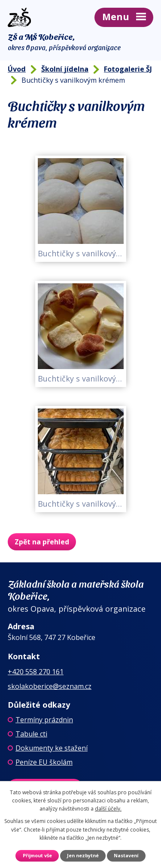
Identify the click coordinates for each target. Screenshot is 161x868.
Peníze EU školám (44, 762)
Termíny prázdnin (44, 720)
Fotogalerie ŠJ (128, 69)
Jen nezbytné (83, 855)
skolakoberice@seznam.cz (50, 686)
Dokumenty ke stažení (52, 748)
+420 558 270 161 (36, 672)
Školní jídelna (65, 69)
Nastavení (126, 855)
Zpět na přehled (42, 542)
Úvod (17, 69)
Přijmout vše (37, 855)
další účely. (108, 809)
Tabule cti (31, 734)
